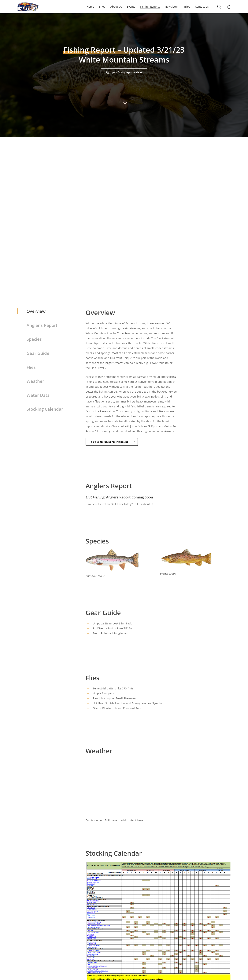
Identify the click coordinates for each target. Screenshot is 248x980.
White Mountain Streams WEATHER (158, 773)
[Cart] (229, 7)
